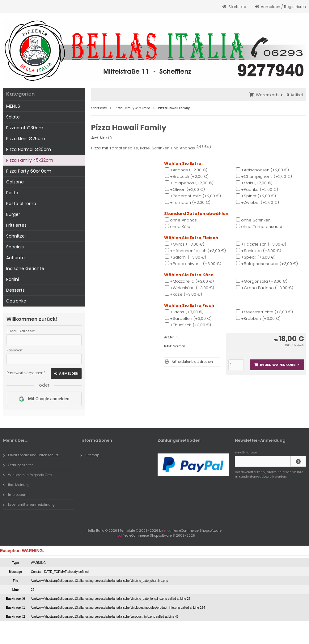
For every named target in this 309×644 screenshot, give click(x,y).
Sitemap (90, 455)
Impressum (15, 495)
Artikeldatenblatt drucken (192, 362)
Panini (13, 279)
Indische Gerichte (25, 268)
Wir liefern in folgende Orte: (28, 475)
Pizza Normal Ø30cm (29, 149)
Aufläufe (15, 258)
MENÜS (13, 106)
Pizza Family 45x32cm (30, 160)
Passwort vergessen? (26, 373)
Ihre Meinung (16, 485)
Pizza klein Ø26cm (26, 139)
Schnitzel (16, 236)
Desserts (15, 290)
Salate (13, 117)
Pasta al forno (21, 204)
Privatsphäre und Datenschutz (31, 455)
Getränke (16, 301)
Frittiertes (16, 225)
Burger (13, 214)
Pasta (12, 193)
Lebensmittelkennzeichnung (29, 504)
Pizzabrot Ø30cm (25, 128)
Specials (15, 247)
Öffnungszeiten (18, 465)
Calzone (15, 182)
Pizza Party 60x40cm (29, 171)
